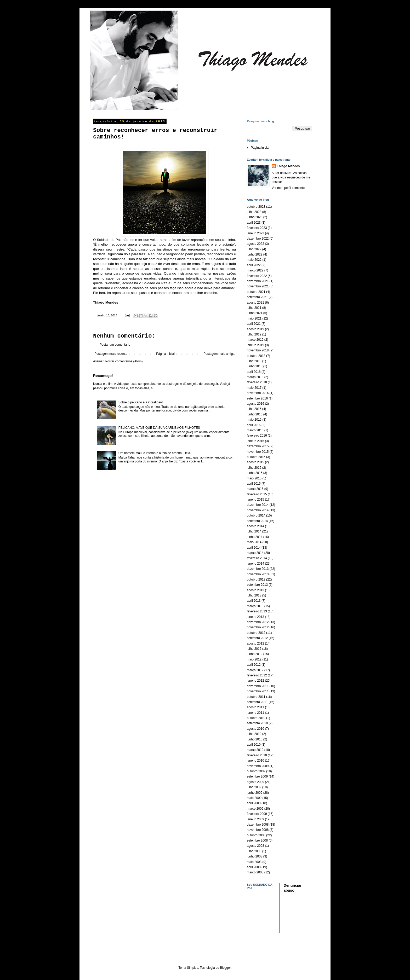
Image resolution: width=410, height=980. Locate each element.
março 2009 (255, 809)
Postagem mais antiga (219, 354)
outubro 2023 (256, 207)
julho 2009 (254, 787)
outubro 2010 (256, 718)
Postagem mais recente (111, 354)
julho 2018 (254, 361)
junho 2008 (255, 856)
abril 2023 (254, 223)
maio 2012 (254, 659)
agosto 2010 (255, 729)
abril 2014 (254, 548)
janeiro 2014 (255, 564)
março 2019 (255, 340)
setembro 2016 (257, 398)
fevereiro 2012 (257, 675)
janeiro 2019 (255, 345)
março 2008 (255, 872)
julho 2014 (254, 531)
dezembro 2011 (258, 686)
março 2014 (255, 553)
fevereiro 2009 (257, 814)
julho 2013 (254, 595)
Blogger (226, 968)
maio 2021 (254, 318)
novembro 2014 (258, 510)
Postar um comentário (115, 345)
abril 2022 (254, 265)
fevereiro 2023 (257, 228)
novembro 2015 (258, 452)
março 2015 (255, 489)
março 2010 (255, 750)
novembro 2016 (258, 393)
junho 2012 (255, 654)
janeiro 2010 (255, 761)
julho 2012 (254, 649)
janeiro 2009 (255, 819)
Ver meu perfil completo (288, 188)
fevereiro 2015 (257, 494)
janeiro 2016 (255, 441)
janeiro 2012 (255, 681)
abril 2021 (254, 324)
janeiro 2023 (255, 233)
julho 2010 (254, 734)
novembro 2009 (258, 766)
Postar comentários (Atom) (124, 361)
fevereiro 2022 (257, 276)
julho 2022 (254, 249)
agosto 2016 (255, 404)
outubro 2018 (256, 356)
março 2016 (255, 430)
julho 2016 (254, 409)
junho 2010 (255, 739)
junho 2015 (255, 473)
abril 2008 (254, 867)
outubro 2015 (256, 457)
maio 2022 (254, 260)
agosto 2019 (255, 329)
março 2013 (255, 606)
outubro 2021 (256, 292)
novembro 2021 (258, 286)
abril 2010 (254, 745)
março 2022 (255, 270)
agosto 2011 (255, 707)
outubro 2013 (256, 579)
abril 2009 (254, 803)
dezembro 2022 (258, 239)
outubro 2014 (256, 515)
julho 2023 (254, 212)
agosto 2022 (255, 244)
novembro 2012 (258, 627)
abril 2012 (254, 665)
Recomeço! (103, 376)
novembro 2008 (258, 830)
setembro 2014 (257, 521)
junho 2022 (255, 254)
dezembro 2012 (258, 622)
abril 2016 (254, 425)
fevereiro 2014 (257, 558)
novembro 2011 (258, 691)
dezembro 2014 (258, 505)
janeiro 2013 (255, 617)
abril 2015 (254, 484)
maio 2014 (254, 542)
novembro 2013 (258, 574)
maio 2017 (254, 388)
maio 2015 (254, 478)
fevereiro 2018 (257, 382)
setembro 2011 (257, 702)
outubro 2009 (256, 771)
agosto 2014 (255, 526)
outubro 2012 (256, 633)
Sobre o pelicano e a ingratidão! (141, 402)
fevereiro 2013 (257, 611)
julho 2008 (254, 851)
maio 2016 (254, 420)
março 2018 (255, 377)
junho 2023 (255, 217)
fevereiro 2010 (257, 755)
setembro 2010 (257, 723)
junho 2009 (255, 793)
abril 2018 (254, 372)
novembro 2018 (258, 350)
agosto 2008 (255, 846)
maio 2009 (254, 798)
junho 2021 (255, 313)
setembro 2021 (257, 297)
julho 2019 (254, 334)
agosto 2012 (255, 643)
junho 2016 (255, 414)
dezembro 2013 (258, 569)
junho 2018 (255, 366)
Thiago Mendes (288, 166)
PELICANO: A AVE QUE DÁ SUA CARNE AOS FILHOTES (159, 428)
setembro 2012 (257, 638)
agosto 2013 (255, 590)
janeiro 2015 (255, 500)
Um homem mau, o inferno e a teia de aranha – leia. (155, 453)
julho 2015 (254, 468)
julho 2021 (254, 308)
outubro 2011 (256, 697)
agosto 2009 (255, 782)
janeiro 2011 (255, 713)
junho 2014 (255, 537)
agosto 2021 (255, 303)
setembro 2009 (257, 776)
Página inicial (165, 354)
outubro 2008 (256, 835)
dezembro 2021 (258, 281)
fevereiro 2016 (257, 436)
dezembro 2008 (258, 825)
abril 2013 (254, 601)
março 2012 (255, 670)
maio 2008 (254, 862)
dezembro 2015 (258, 446)
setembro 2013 (257, 585)
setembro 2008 (257, 840)
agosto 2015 (255, 462)
